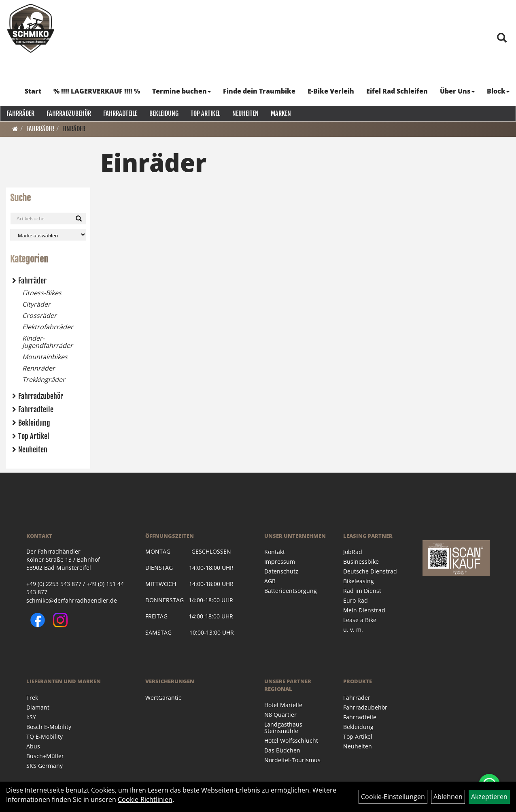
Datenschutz (281, 571)
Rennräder (39, 368)
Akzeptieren (489, 797)
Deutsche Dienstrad (370, 571)
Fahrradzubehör (68, 113)
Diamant (38, 707)
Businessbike (361, 562)
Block (499, 91)
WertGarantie (164, 698)
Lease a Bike (360, 620)
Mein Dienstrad (364, 610)
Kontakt (275, 552)
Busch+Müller (45, 756)
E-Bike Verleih (331, 91)
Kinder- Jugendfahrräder (48, 342)
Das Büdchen (282, 750)
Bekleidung (164, 113)
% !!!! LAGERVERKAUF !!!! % (97, 91)
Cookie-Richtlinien (145, 799)
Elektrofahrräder (48, 327)
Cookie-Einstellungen (393, 797)
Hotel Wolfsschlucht (291, 741)
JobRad (353, 552)
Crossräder (39, 315)
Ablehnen (448, 797)
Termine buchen (182, 91)
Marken (280, 113)
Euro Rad (356, 600)
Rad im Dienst (362, 591)
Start (33, 91)
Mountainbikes (45, 357)
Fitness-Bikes (42, 293)
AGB (270, 581)
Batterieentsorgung (291, 591)
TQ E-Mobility (45, 736)
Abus (33, 746)
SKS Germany (45, 766)
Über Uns (458, 91)
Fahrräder (20, 113)
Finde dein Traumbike (260, 91)
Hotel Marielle (283, 705)
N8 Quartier (280, 715)
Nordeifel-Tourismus (292, 760)
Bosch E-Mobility (49, 727)
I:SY (31, 717)
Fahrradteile (120, 113)
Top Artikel (205, 113)
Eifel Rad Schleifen (397, 91)
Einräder (74, 129)
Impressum (280, 562)
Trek (32, 698)
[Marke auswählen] (48, 235)
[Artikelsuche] (501, 42)
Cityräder (36, 304)
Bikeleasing (359, 581)
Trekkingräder (44, 379)
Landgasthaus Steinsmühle (283, 728)
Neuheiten (245, 113)
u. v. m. (353, 630)
